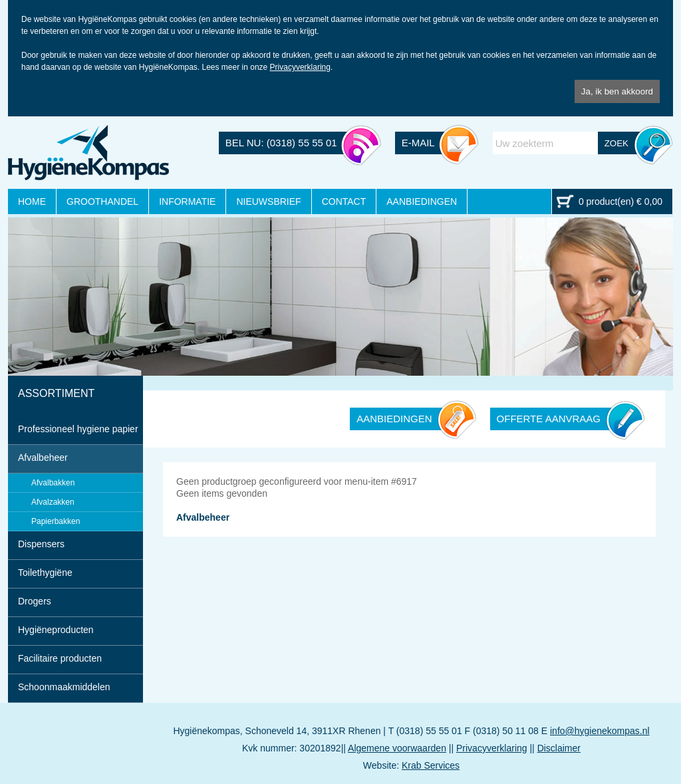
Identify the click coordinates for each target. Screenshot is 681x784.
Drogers (35, 601)
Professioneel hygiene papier (78, 429)
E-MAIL (418, 143)
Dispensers (41, 544)
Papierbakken (56, 521)
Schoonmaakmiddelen (64, 687)
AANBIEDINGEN (422, 201)
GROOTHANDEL (102, 201)
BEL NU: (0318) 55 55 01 (281, 143)
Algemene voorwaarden (397, 748)
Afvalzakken (53, 502)
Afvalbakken (53, 483)
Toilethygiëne (45, 573)
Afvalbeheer (43, 457)
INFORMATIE (187, 201)
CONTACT (344, 201)
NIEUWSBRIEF (268, 201)
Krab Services (431, 765)
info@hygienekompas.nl (600, 731)
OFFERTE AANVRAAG (549, 419)
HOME (32, 201)
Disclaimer (559, 748)
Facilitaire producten (60, 658)
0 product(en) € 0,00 (620, 201)
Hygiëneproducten (56, 630)
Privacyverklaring (300, 67)
